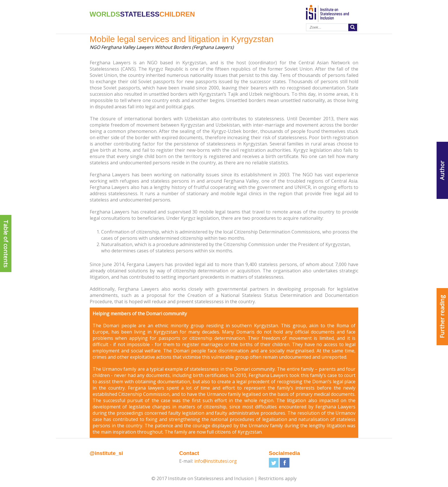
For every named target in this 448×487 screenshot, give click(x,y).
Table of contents (6, 244)
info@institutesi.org (216, 461)
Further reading (442, 317)
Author (442, 170)
